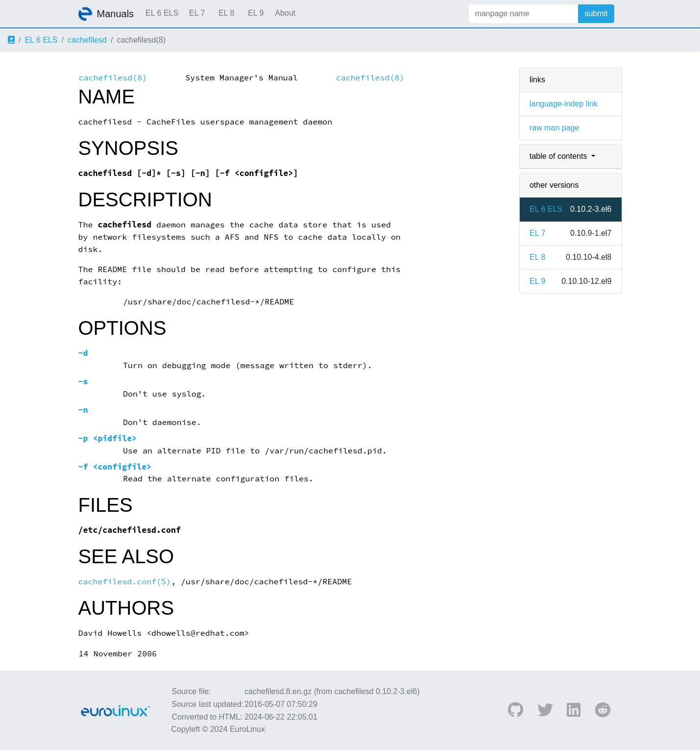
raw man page (554, 128)
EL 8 (226, 13)
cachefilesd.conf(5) (125, 582)
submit (596, 13)
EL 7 (197, 13)
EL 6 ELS (162, 13)
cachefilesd (87, 40)
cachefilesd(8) (113, 78)
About (285, 13)
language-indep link (564, 104)
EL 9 (256, 13)
